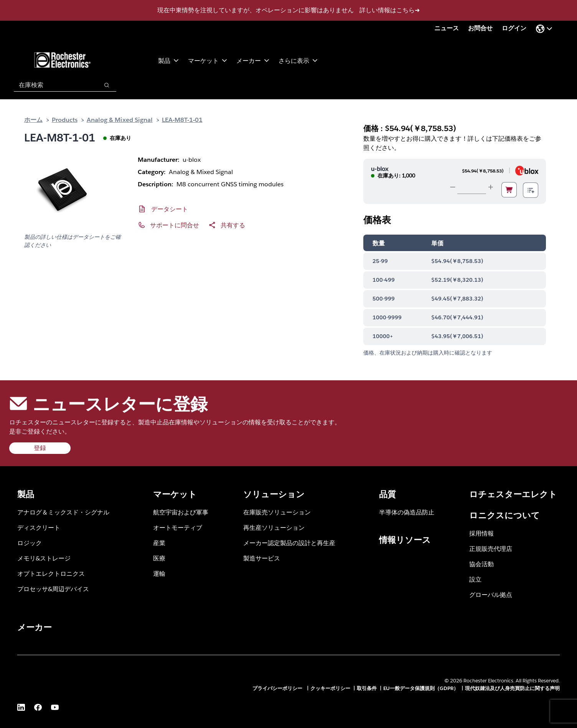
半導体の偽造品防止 (407, 512)
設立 (475, 579)
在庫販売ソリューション (277, 512)
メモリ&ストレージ (44, 558)
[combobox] (53, 85)
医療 (159, 558)
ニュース (447, 28)
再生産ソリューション (274, 527)
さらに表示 (298, 60)
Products (65, 119)
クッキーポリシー (330, 688)
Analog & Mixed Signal (120, 119)
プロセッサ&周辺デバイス (53, 589)
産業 (159, 543)
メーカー (253, 60)
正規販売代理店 (491, 548)
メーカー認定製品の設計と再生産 (289, 543)
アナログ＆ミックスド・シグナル (63, 512)
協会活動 (481, 564)
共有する (233, 225)
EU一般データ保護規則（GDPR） (421, 688)
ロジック (30, 543)
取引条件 (367, 688)
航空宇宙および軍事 (181, 512)
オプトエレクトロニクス (51, 573)
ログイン (514, 28)
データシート (170, 209)
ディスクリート (39, 527)
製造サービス (262, 558)
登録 (40, 448)
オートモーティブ (178, 527)
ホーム (33, 119)
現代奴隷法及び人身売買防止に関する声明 (512, 688)
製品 (168, 60)
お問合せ (480, 28)
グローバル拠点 (491, 594)
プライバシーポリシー (278, 688)
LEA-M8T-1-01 (182, 119)
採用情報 (481, 533)
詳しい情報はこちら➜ (390, 10)
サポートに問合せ (175, 225)
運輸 (159, 573)
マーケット (208, 60)
